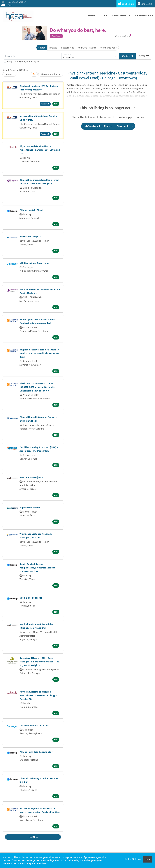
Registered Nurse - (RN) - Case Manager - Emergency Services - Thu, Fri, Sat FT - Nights (40, 662)
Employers (145, 4)
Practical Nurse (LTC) (31, 477)
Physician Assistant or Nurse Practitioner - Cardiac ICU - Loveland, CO (40, 150)
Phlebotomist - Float (31, 210)
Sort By (8, 74)
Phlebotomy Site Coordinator (36, 752)
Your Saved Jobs (108, 48)
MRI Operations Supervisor (34, 263)
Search (42, 48)
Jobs (104, 15)
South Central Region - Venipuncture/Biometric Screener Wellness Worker (38, 568)
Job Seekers (126, 4)
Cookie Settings (132, 859)
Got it (148, 859)
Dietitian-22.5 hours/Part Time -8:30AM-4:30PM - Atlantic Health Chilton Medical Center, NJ (37, 387)
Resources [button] (143, 15)
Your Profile (121, 15)
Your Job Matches (87, 48)
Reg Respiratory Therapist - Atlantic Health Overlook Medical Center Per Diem (39, 353)
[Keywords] (33, 56)
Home (92, 15)
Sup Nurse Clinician (30, 507)
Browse (53, 48)
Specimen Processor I (31, 598)
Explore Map (68, 48)
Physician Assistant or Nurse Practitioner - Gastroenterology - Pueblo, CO (38, 695)
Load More (33, 837)
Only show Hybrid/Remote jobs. (24, 61)
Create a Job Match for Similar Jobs (108, 126)
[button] (144, 56)
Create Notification (51, 74)
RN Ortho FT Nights (30, 236)
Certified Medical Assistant (34, 725)
